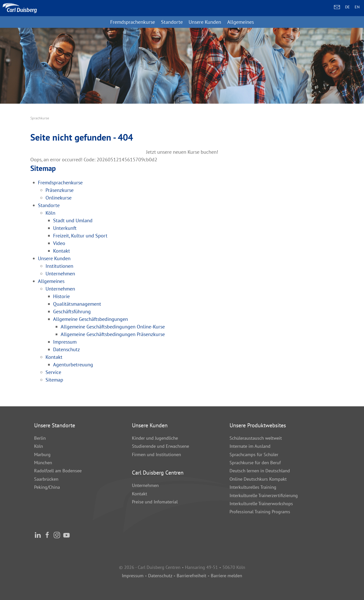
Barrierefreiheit (191, 576)
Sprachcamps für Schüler (254, 454)
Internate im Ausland (250, 446)
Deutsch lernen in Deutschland (260, 471)
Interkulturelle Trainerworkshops (261, 504)
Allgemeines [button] (241, 22)
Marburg (42, 454)
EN (357, 7)
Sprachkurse (40, 118)
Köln (39, 446)
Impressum (133, 576)
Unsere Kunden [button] (205, 22)
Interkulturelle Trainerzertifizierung (264, 495)
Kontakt (140, 494)
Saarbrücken (46, 479)
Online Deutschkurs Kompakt (258, 479)
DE (347, 7)
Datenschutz (160, 576)
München (43, 463)
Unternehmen (145, 485)
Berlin (40, 438)
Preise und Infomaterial (155, 502)
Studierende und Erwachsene (161, 446)
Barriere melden (226, 576)
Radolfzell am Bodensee (58, 471)
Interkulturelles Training (253, 487)
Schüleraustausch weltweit (256, 438)
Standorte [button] (172, 22)
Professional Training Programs (260, 512)
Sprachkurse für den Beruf (255, 463)
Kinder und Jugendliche (155, 438)
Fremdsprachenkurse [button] (133, 22)
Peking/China (47, 487)
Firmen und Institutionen (156, 454)
